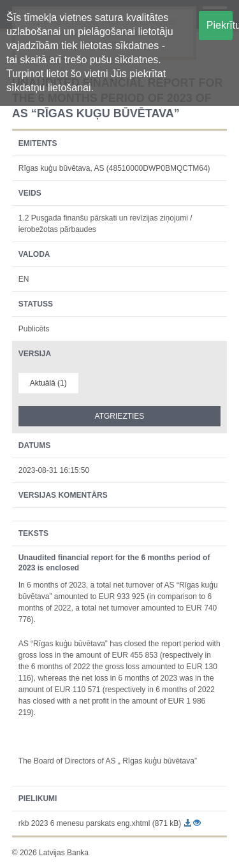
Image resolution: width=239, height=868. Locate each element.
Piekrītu (220, 25)
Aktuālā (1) (48, 383)
